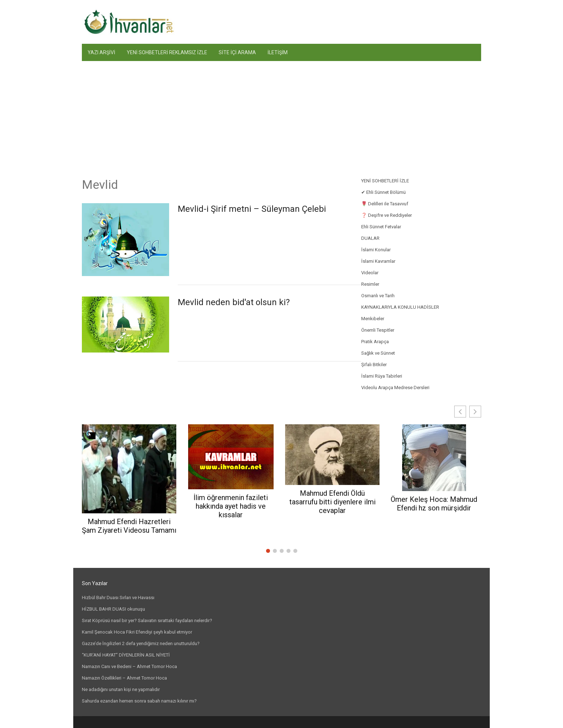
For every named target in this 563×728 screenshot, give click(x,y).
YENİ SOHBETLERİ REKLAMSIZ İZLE (167, 52)
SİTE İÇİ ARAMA (237, 52)
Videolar (370, 273)
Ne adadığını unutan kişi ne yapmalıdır (121, 689)
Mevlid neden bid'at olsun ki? (234, 302)
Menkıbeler (373, 319)
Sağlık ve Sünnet (378, 353)
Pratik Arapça (375, 342)
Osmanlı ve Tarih (378, 296)
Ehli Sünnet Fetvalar (381, 227)
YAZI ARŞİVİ (101, 52)
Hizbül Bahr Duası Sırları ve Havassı (118, 598)
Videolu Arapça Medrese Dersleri (395, 388)
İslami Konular (376, 250)
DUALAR (370, 238)
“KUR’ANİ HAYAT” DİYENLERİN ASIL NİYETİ (126, 655)
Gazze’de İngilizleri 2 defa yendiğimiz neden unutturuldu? (141, 643)
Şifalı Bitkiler (374, 365)
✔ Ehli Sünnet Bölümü (383, 192)
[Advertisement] (281, 115)
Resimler (370, 284)
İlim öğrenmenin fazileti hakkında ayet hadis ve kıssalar (231, 506)
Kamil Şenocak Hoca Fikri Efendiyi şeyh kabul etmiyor (137, 632)
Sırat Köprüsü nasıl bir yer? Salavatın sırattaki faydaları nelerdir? (147, 620)
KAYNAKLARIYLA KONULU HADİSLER (400, 307)
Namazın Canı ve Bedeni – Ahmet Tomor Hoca (129, 666)
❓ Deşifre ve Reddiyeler (387, 215)
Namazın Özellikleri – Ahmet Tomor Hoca (124, 678)
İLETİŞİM (278, 52)
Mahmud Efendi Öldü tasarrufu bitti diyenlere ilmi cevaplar (332, 502)
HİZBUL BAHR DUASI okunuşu (113, 609)
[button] (475, 412)
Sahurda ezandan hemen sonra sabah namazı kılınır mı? (139, 701)
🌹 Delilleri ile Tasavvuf (385, 204)
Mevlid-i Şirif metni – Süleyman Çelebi (252, 209)
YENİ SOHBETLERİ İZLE (385, 181)
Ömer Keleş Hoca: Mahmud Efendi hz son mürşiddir (434, 504)
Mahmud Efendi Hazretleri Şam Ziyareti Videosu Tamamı (129, 526)
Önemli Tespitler (378, 330)
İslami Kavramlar (378, 261)
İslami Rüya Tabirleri (382, 376)
